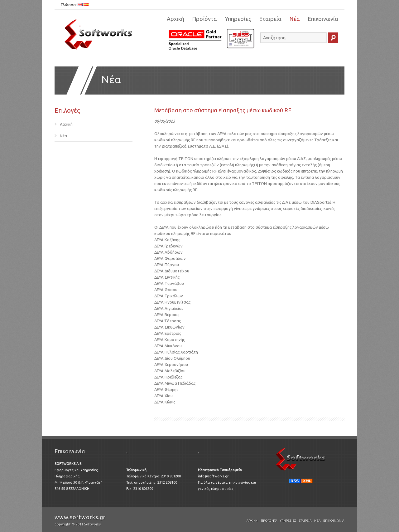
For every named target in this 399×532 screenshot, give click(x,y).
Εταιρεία (270, 19)
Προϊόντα (204, 19)
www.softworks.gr (80, 517)
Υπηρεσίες (238, 19)
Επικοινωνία (323, 19)
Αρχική (175, 19)
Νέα (295, 19)
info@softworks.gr (213, 476)
